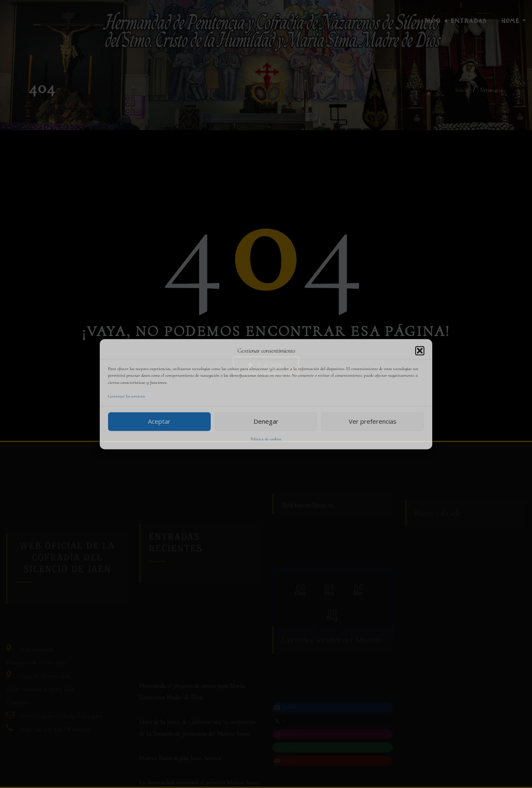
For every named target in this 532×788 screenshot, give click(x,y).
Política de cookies (266, 439)
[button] (420, 351)
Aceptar (159, 421)
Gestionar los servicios (127, 396)
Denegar (266, 421)
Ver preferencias (373, 421)
